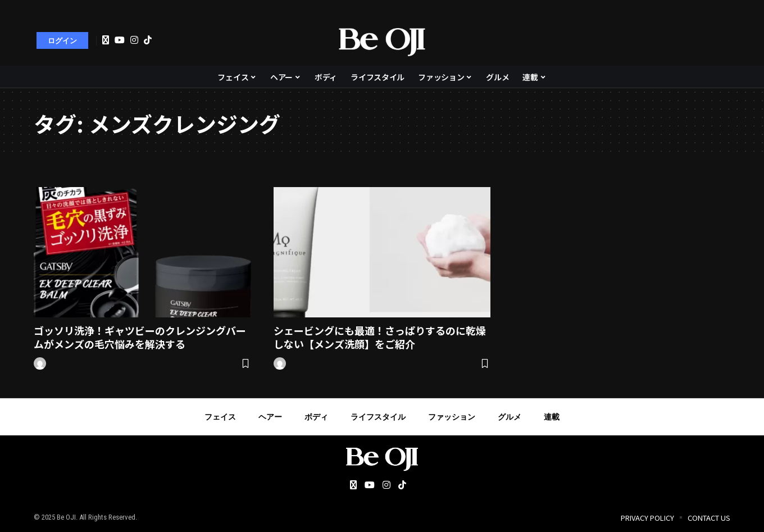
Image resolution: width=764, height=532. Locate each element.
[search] (716, 40)
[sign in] (62, 40)
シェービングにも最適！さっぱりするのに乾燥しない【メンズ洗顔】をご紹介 (380, 337)
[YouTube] (120, 40)
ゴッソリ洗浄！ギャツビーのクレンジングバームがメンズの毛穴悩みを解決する (140, 337)
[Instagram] (134, 40)
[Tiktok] (148, 40)
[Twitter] (106, 40)
